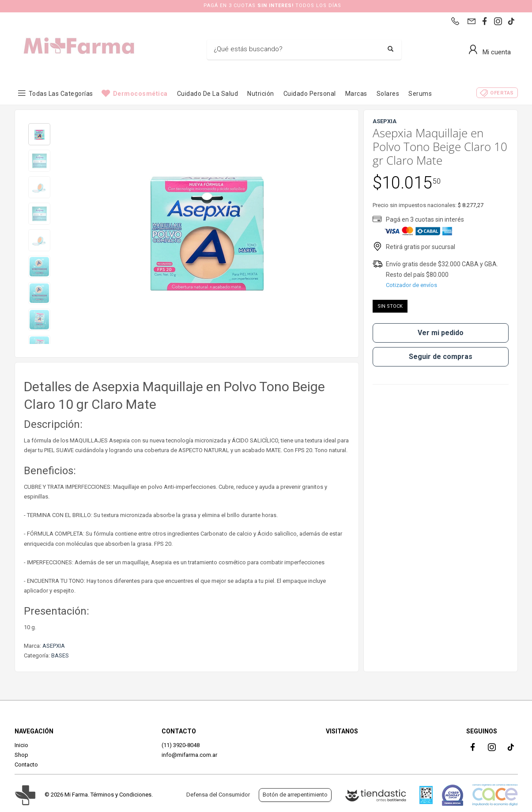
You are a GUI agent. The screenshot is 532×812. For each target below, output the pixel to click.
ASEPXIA (54, 646)
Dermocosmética (140, 94)
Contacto (26, 765)
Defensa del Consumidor (218, 795)
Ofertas (502, 93)
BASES (60, 655)
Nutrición (261, 94)
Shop (21, 755)
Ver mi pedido (441, 333)
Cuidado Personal (310, 94)
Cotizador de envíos (411, 285)
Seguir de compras (441, 357)
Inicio (21, 745)
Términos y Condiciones (121, 795)
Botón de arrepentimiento (295, 795)
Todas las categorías (61, 94)
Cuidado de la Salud (208, 94)
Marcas (356, 94)
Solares (388, 94)
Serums (420, 94)
